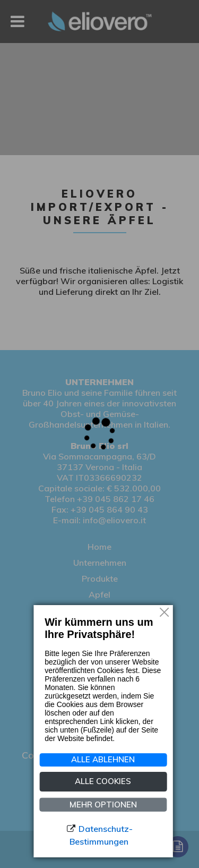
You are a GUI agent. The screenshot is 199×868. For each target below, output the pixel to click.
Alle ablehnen (103, 759)
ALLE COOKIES (103, 781)
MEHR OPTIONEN (103, 804)
